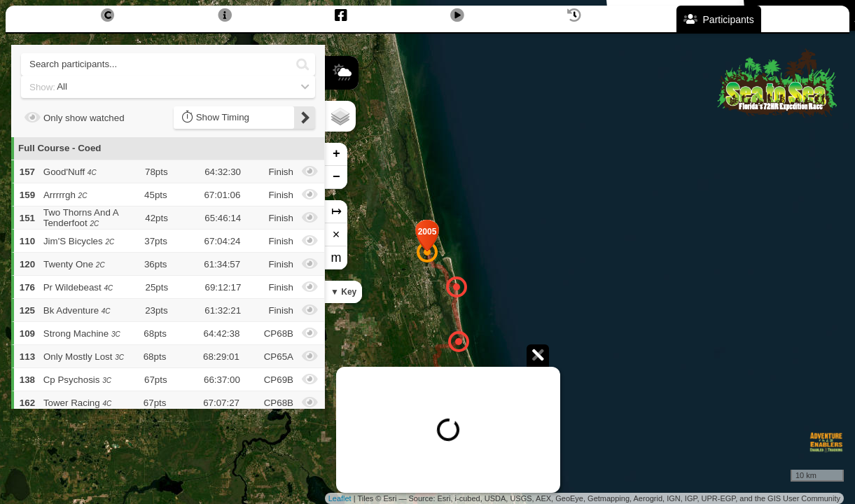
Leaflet (340, 498)
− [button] (336, 177)
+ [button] (336, 154)
